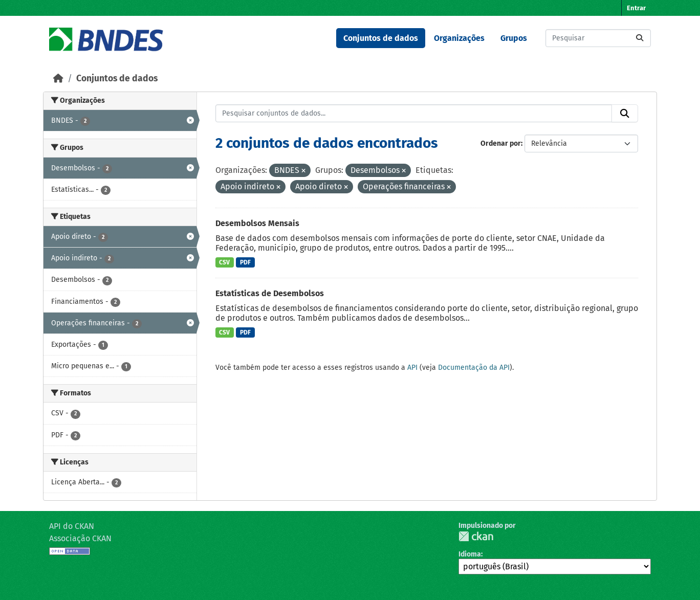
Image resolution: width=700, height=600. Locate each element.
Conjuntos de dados (381, 38)
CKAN (476, 536)
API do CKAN (72, 526)
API (412, 368)
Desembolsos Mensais (257, 223)
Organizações (459, 38)
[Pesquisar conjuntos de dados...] (598, 38)
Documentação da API (474, 368)
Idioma (470, 554)
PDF (245, 262)
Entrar (636, 8)
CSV (224, 262)
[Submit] (640, 38)
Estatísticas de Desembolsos (270, 293)
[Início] (58, 79)
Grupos (514, 38)
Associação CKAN (80, 538)
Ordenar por (501, 143)
